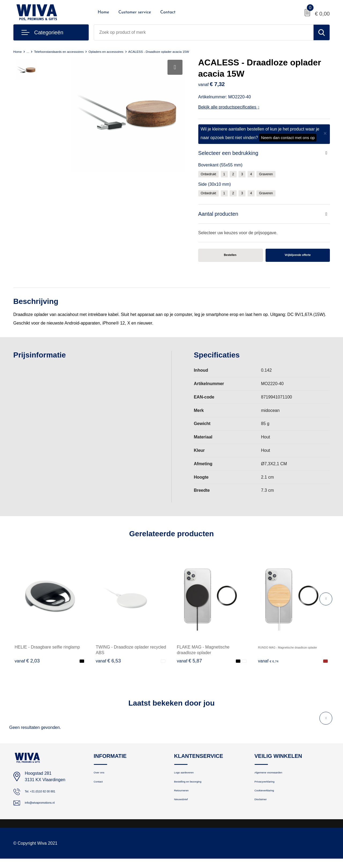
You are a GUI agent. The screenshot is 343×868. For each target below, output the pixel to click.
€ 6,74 (271, 664)
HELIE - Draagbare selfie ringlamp (47, 651)
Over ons (102, 778)
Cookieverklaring (270, 801)
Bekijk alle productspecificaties (229, 107)
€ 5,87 (189, 664)
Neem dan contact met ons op (288, 138)
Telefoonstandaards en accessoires (69, 51)
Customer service (135, 12)
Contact (168, 12)
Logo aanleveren (189, 778)
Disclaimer (264, 812)
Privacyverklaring (270, 789)
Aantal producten (221, 216)
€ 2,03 (27, 664)
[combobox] (204, 32)
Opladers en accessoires (128, 51)
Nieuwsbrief (185, 812)
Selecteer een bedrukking (232, 154)
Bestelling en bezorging (195, 789)
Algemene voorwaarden (276, 778)
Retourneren (185, 801)
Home (104, 12)
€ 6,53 (108, 664)
